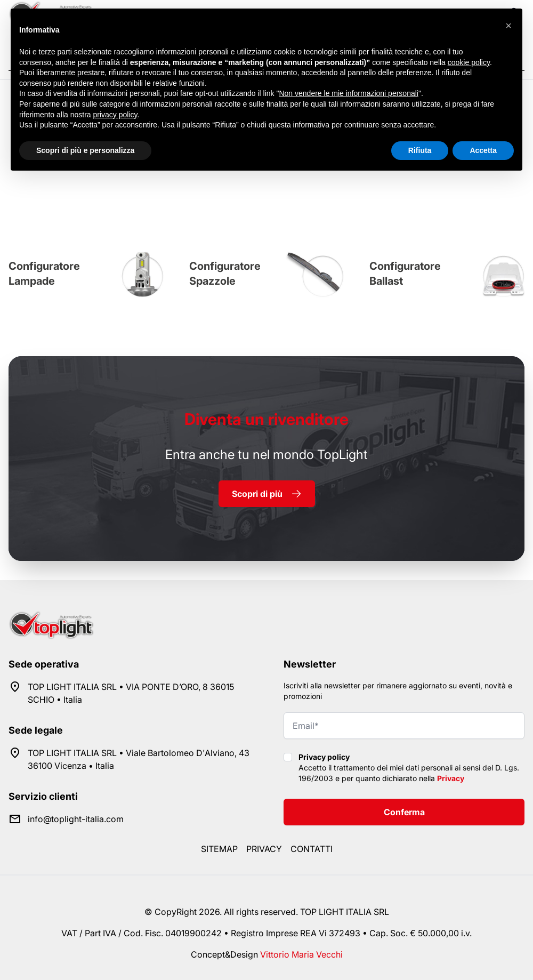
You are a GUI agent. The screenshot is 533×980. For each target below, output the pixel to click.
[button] (508, 26)
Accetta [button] (483, 150)
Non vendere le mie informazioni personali (348, 93)
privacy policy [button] (115, 115)
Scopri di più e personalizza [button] (85, 150)
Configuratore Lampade (44, 274)
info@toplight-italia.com (76, 819)
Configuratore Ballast (405, 274)
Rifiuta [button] (420, 150)
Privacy (451, 778)
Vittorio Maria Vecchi (301, 954)
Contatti (312, 849)
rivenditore (266, 419)
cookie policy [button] (469, 62)
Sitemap (219, 849)
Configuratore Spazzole (225, 274)
